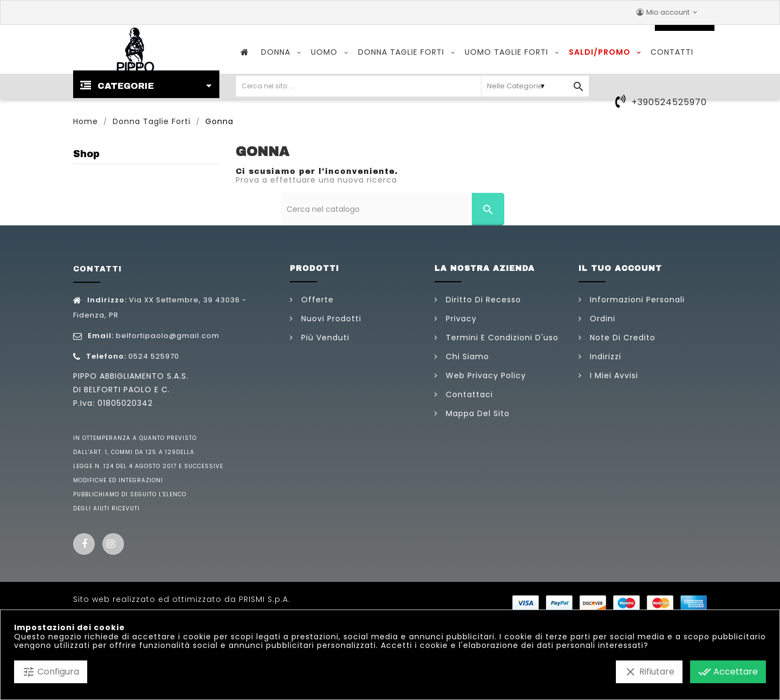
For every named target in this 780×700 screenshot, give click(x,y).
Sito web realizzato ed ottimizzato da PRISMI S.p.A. (182, 599)
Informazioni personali (636, 300)
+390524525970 (669, 102)
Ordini (601, 319)
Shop (86, 154)
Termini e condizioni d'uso (501, 338)
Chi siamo (466, 357)
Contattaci (468, 394)
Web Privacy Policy (485, 375)
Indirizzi (604, 357)
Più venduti (324, 338)
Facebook (84, 544)
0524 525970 (154, 356)
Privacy (460, 319)
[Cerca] (393, 209)
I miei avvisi (613, 375)
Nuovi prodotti (330, 319)
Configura (51, 672)
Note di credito (621, 338)
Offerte (316, 300)
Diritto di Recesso (482, 300)
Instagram (113, 544)
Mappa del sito (476, 413)
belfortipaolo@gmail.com (168, 336)
